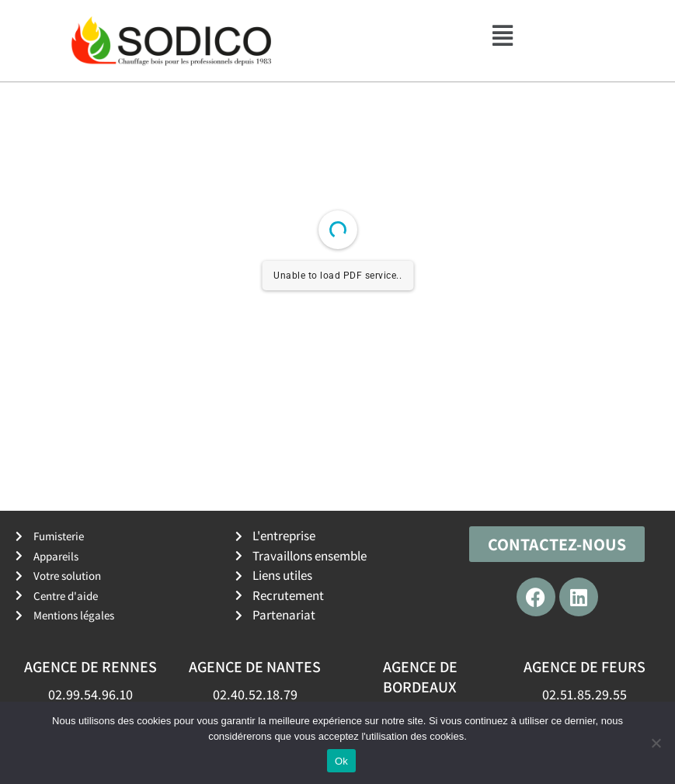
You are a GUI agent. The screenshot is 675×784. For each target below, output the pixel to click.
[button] (502, 36)
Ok (341, 761)
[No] (656, 743)
